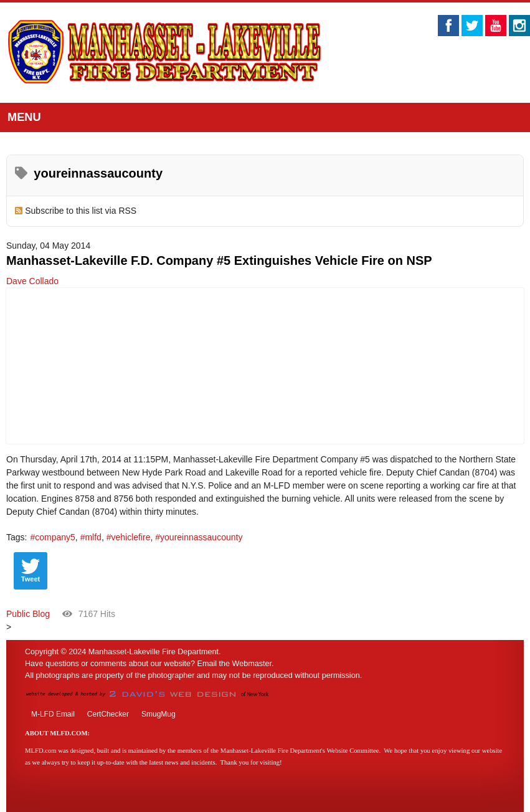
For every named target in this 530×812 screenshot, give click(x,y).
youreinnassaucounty (201, 537)
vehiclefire (130, 537)
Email (207, 664)
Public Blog (28, 614)
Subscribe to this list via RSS (81, 211)
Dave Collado (32, 281)
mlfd (93, 537)
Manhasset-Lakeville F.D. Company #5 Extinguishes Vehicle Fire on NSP (219, 260)
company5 (55, 537)
